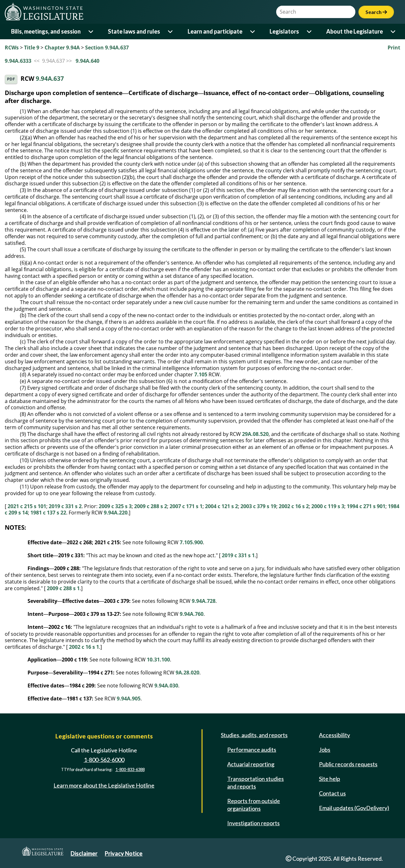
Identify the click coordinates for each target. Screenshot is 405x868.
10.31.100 (158, 660)
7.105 (201, 374)
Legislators (284, 31)
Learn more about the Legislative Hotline (104, 785)
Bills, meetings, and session (46, 31)
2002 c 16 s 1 (84, 647)
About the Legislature (355, 31)
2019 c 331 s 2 (65, 506)
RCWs (12, 48)
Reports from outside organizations (254, 805)
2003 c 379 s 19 (258, 506)
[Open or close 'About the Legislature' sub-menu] (393, 32)
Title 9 (32, 48)
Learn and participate (215, 31)
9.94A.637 (50, 79)
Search (376, 12)
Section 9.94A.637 (107, 48)
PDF (11, 79)
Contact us (332, 793)
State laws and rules (134, 31)
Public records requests (348, 764)
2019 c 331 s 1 (238, 555)
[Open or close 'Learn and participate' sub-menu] (253, 32)
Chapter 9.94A (62, 48)
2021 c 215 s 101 (27, 506)
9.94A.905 (129, 699)
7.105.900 (191, 542)
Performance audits (252, 750)
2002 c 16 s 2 (294, 506)
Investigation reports (253, 823)
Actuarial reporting (251, 764)
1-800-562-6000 (104, 760)
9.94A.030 (166, 686)
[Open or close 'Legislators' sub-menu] (310, 32)
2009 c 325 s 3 (115, 506)
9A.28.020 (187, 673)
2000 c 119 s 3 (328, 506)
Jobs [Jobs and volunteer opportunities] (325, 750)
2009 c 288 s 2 (151, 506)
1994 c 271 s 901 (366, 506)
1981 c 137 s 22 (48, 513)
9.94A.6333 (18, 61)
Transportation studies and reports (255, 782)
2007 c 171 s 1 (186, 506)
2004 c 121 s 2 (221, 506)
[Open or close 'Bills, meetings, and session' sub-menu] (91, 32)
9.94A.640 (87, 61)
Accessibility (334, 735)
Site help (330, 779)
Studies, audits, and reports (254, 735)
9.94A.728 (204, 601)
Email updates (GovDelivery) (354, 808)
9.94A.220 (116, 513)
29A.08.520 (255, 434)
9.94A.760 (192, 614)
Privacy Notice (124, 853)
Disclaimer (84, 853)
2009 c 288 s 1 (63, 588)
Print (394, 48)
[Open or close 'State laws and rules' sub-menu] (171, 32)
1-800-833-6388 (130, 770)
